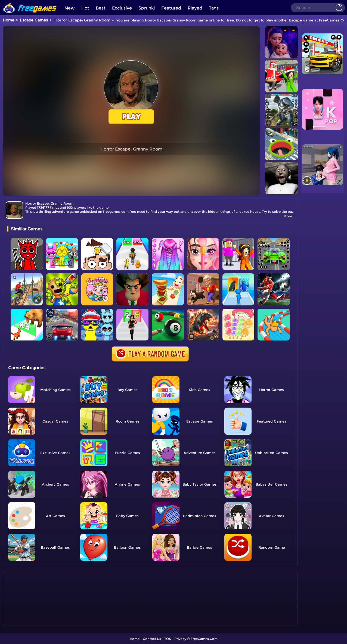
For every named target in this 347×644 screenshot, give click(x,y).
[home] (30, 2)
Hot (85, 8)
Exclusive (122, 8)
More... (289, 216)
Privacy (180, 639)
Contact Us (152, 639)
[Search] (318, 8)
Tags (214, 8)
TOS (168, 639)
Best (101, 8)
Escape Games (34, 20)
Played (195, 8)
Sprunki (147, 8)
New (70, 8)
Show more (25, 622)
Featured (171, 8)
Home (9, 20)
